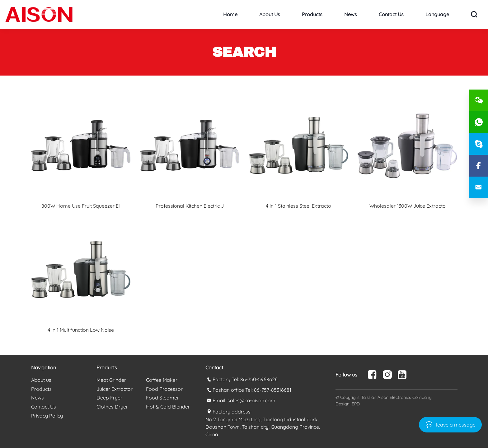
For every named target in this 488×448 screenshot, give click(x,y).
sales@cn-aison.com (251, 400)
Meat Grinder (111, 380)
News (351, 14)
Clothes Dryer (112, 407)
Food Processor (164, 389)
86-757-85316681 (273, 390)
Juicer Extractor (115, 389)
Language (437, 14)
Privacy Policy (47, 416)
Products (312, 14)
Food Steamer (162, 398)
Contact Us (391, 14)
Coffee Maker (162, 380)
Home (230, 14)
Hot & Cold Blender (168, 407)
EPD (356, 404)
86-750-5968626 (259, 379)
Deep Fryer (109, 398)
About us (270, 14)
